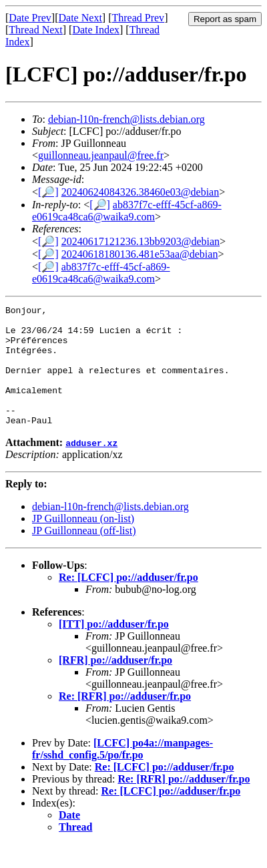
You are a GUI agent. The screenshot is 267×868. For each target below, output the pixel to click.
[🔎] (48, 192)
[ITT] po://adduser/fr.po (114, 648)
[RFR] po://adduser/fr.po (115, 684)
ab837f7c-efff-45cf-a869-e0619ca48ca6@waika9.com (127, 211)
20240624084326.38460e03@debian (140, 192)
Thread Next (35, 30)
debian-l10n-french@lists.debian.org (126, 119)
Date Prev (30, 18)
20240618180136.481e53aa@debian (140, 254)
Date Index (96, 30)
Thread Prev (138, 18)
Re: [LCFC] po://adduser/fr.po (128, 601)
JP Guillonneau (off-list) (84, 555)
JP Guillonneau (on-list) (83, 542)
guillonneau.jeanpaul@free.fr (101, 155)
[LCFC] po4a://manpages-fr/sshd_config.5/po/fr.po (122, 773)
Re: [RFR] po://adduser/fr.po (125, 720)
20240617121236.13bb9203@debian (141, 241)
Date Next (80, 18)
